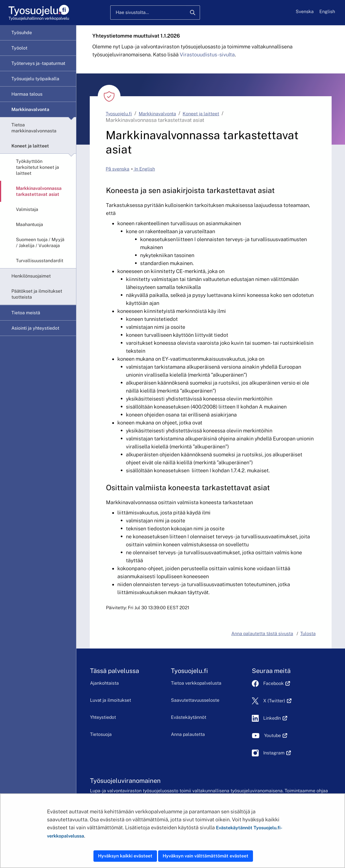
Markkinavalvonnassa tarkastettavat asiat (39, 191)
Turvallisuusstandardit (40, 261)
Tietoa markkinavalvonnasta (34, 128)
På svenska (118, 169)
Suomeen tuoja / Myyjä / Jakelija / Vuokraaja (40, 243)
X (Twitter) (277, 701)
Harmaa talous (27, 94)
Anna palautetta (188, 734)
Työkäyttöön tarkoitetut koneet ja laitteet (37, 167)
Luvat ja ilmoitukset (111, 700)
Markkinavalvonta (30, 109)
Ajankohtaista (104, 683)
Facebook (277, 683)
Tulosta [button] (308, 634)
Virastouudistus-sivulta (207, 55)
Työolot (19, 48)
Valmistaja (27, 209)
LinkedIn (275, 718)
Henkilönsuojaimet (31, 276)
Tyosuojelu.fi (119, 114)
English (327, 12)
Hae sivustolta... (132, 12)
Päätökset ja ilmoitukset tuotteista (37, 294)
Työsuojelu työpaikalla (35, 79)
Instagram (277, 753)
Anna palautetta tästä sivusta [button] (262, 634)
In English (144, 169)
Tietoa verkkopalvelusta (196, 683)
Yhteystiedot (103, 717)
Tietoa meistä (26, 313)
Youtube (276, 735)
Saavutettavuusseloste (195, 700)
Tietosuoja (101, 734)
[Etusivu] (38, 13)
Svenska (305, 12)
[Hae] (193, 13)
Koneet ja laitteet (30, 146)
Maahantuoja (29, 224)
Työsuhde (22, 33)
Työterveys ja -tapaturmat (38, 63)
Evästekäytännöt (189, 717)
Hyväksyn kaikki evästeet (125, 856)
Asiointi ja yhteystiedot (35, 328)
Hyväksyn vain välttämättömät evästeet (206, 856)
